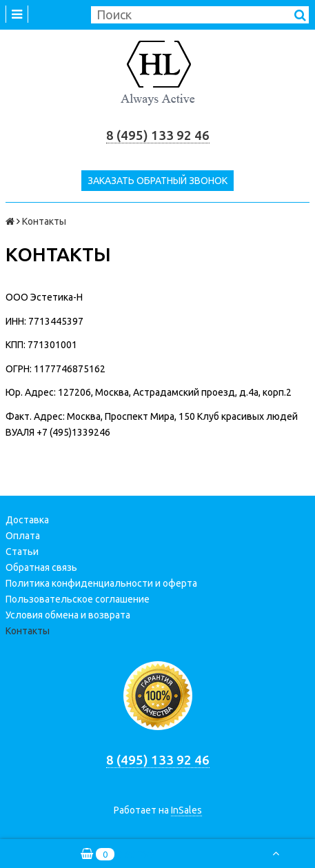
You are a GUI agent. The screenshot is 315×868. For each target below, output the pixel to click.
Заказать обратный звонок (157, 181)
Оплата (23, 536)
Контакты (28, 631)
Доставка (27, 520)
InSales (186, 810)
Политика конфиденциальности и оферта (101, 583)
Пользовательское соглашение (78, 599)
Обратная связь (41, 567)
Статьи (22, 552)
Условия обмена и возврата (68, 615)
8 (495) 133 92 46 (158, 135)
